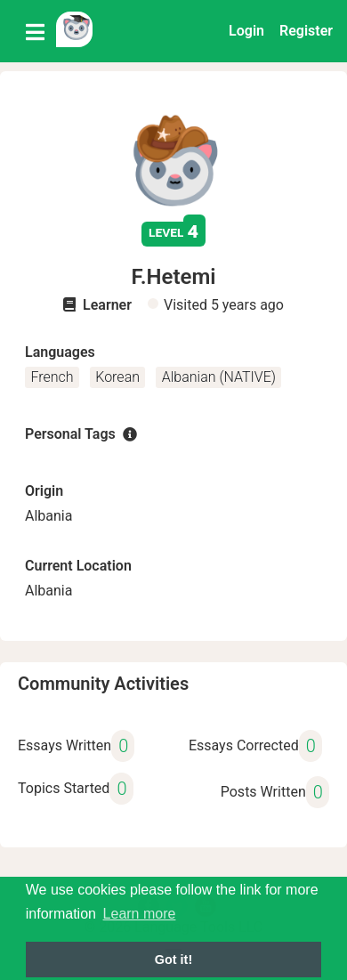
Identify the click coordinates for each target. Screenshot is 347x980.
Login (246, 31)
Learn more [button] (140, 914)
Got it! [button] (173, 960)
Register (306, 31)
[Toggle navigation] (35, 31)
